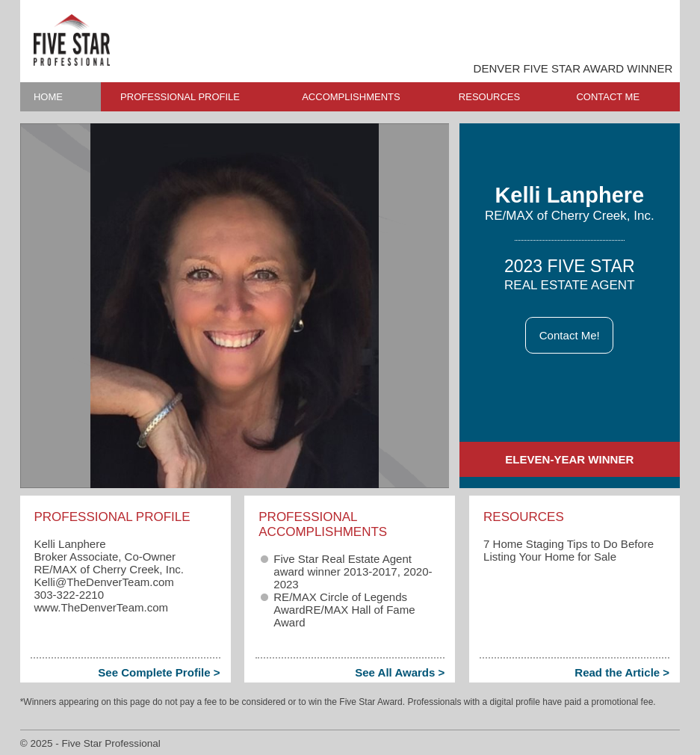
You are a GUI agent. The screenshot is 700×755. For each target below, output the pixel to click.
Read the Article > (622, 672)
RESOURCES (489, 97)
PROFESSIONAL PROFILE (180, 97)
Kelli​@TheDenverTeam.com (103, 582)
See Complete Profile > (159, 672)
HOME (48, 97)
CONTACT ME (608, 97)
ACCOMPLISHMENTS (351, 97)
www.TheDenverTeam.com (101, 607)
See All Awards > (400, 672)
